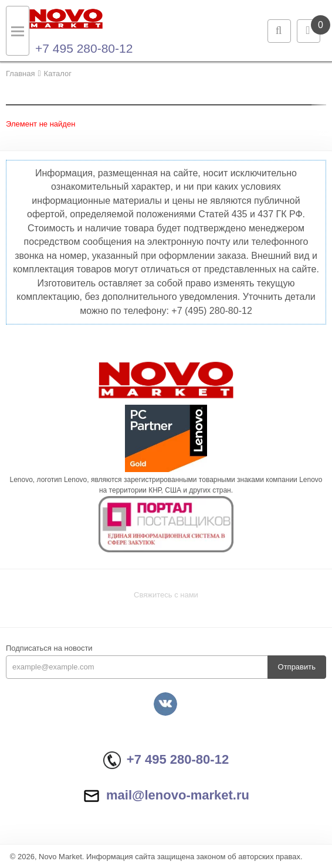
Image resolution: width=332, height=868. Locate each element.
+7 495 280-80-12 (84, 48)
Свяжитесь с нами (166, 595)
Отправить (297, 667)
